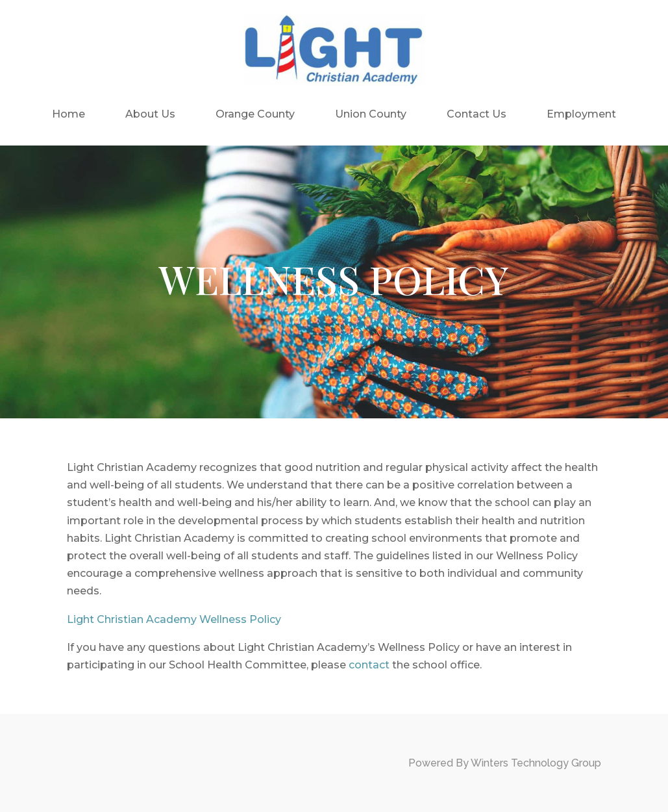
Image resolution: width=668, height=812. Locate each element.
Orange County (255, 114)
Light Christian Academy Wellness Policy (174, 619)
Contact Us (476, 114)
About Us (150, 114)
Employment (581, 114)
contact (369, 665)
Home (68, 114)
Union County (371, 114)
